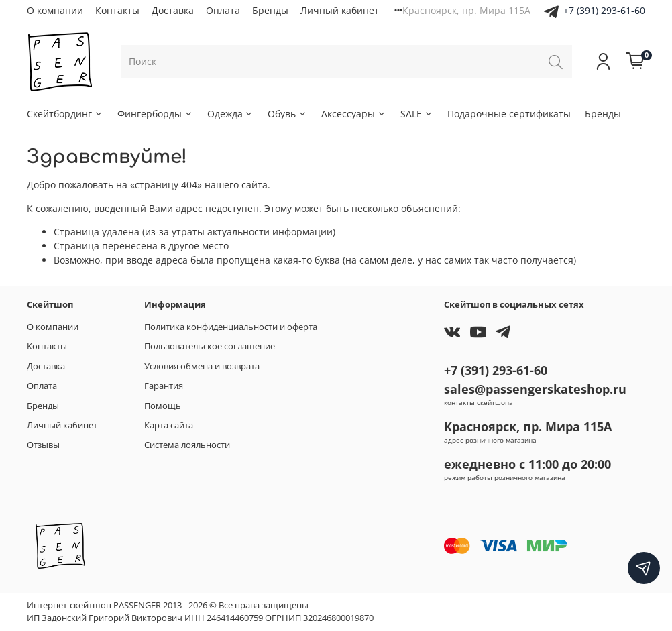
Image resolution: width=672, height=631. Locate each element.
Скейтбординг (65, 114)
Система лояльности (187, 445)
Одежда (231, 114)
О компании (55, 10)
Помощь (163, 406)
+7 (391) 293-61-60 (604, 10)
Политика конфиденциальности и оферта (231, 327)
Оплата (223, 10)
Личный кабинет (340, 10)
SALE (417, 114)
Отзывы (43, 445)
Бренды (270, 10)
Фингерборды (155, 114)
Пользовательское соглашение (210, 346)
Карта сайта (169, 425)
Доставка (173, 10)
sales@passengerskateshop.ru (535, 389)
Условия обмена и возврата (202, 366)
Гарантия (164, 386)
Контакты (117, 10)
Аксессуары (354, 114)
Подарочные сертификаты (509, 114)
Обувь (287, 114)
